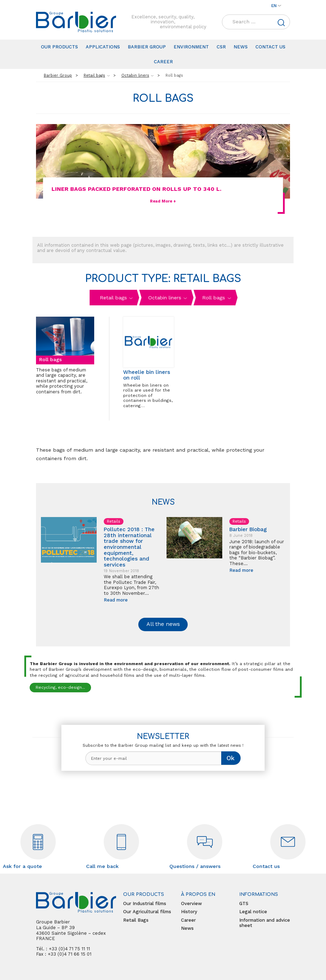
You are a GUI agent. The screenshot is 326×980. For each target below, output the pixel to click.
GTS (244, 903)
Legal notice (253, 912)
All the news (163, 624)
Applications (103, 47)
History (189, 912)
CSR (221, 47)
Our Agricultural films (147, 912)
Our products (59, 47)
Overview (191, 903)
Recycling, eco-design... (60, 687)
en (274, 6)
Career (163, 62)
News (241, 47)
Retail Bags (136, 920)
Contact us (270, 47)
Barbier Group (147, 47)
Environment (191, 47)
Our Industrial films (145, 903)
